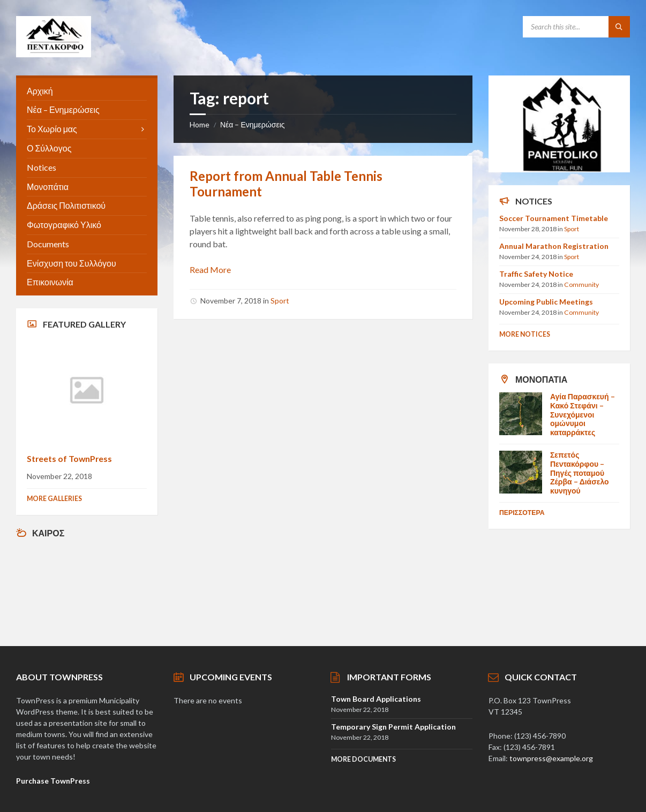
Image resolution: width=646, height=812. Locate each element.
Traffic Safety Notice (536, 274)
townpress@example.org (551, 758)
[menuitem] (87, 91)
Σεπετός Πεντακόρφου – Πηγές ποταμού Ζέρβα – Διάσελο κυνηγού (580, 473)
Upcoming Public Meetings (546, 302)
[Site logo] (54, 54)
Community (581, 284)
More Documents (363, 759)
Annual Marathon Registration (554, 246)
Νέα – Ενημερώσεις (253, 124)
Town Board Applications (376, 699)
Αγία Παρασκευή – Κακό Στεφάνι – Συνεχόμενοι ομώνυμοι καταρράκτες (583, 414)
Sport (280, 301)
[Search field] (576, 27)
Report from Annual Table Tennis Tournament (286, 184)
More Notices (525, 334)
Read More (210, 270)
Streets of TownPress (69, 458)
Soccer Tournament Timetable (554, 218)
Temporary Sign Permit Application (393, 727)
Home (200, 124)
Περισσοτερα (522, 513)
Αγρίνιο (87, 587)
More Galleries (54, 499)
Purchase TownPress (53, 781)
